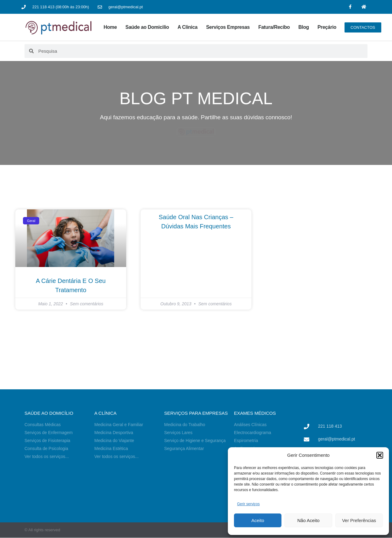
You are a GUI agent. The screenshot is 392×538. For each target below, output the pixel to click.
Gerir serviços (248, 504)
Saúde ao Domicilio (147, 27)
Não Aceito (309, 520)
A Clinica (188, 27)
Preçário (327, 27)
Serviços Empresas (228, 27)
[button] (380, 455)
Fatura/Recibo (274, 27)
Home (110, 27)
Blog (303, 27)
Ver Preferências (359, 520)
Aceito (258, 520)
